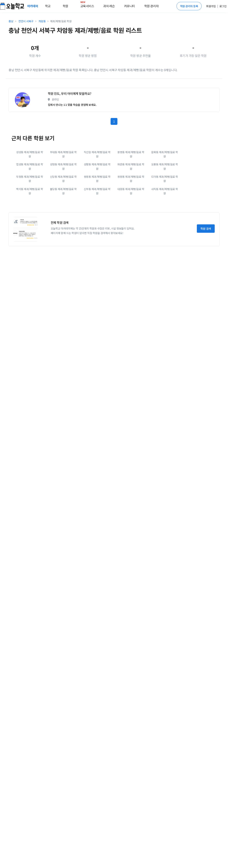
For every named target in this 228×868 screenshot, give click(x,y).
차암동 (42, 21)
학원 (65, 6)
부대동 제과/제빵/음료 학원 (63, 188)
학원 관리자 (151, 6)
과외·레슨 (109, 6)
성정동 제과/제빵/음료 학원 (63, 200)
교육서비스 (87, 5)
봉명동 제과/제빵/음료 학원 (131, 188)
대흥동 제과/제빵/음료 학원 (131, 225)
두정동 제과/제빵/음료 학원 (30, 212)
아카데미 (33, 6)
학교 (48, 6)
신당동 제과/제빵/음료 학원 (63, 212)
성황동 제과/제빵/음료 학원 (97, 200)
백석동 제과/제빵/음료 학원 (30, 225)
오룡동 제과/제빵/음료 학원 (165, 200)
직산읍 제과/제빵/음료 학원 (97, 188)
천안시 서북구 (26, 21)
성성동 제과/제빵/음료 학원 (30, 188)
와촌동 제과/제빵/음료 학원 (131, 200)
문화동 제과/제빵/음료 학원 (165, 188)
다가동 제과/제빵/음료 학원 (165, 212)
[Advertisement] (41, 102)
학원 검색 (206, 262)
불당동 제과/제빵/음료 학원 (63, 225)
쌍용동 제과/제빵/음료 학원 (97, 212)
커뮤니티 (130, 6)
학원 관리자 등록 (189, 6)
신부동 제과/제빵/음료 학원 (97, 225)
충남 (11, 21)
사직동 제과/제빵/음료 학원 (165, 225)
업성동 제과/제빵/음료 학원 (30, 200)
